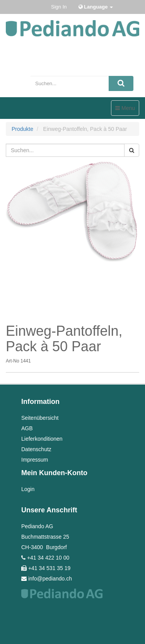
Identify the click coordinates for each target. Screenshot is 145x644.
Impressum (35, 460)
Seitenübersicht (40, 418)
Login (28, 489)
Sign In (59, 7)
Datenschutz (36, 449)
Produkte (22, 129)
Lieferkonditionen (42, 439)
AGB (27, 428)
